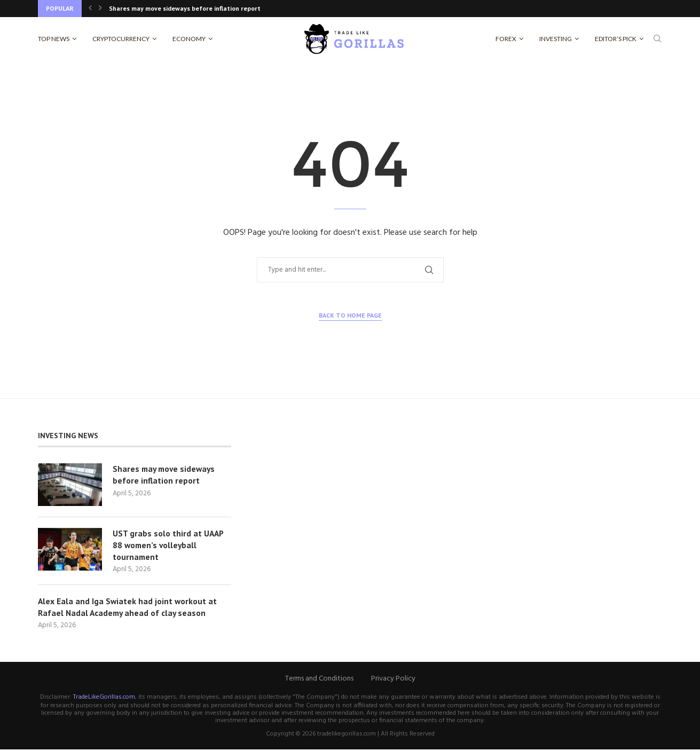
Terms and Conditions (319, 680)
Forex (506, 39)
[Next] (100, 9)
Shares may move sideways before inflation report (185, 8)
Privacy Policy (393, 680)
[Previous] (90, 9)
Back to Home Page (350, 315)
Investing (556, 39)
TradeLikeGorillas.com (104, 699)
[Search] (657, 39)
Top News (54, 39)
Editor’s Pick (616, 39)
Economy (189, 39)
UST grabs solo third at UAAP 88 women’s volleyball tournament (169, 546)
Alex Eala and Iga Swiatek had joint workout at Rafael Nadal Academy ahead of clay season (128, 608)
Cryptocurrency (121, 39)
